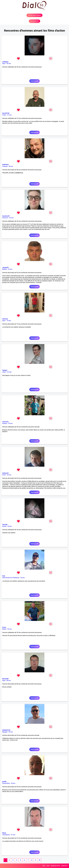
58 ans (11, 166)
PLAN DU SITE (55, 866)
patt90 (4, 782)
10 (39, 860)
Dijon (4, 64)
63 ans (9, 475)
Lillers (4, 372)
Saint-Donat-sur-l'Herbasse (11, 578)
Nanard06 (5, 679)
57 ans (9, 115)
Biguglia (5, 732)
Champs (5, 166)
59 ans (13, 783)
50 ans (9, 64)
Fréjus (4, 115)
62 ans (10, 269)
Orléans (5, 423)
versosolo (5, 422)
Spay (4, 680)
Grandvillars (6, 783)
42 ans (11, 218)
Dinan (4, 475)
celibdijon (5, 62)
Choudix (5, 525)
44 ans (10, 526)
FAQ (44, 866)
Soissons (5, 218)
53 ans (11, 732)
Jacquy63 (5, 267)
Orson (4, 627)
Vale (4, 576)
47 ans (13, 835)
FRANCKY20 (6, 730)
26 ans (22, 578)
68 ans (9, 680)
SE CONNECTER (34, 21)
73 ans (9, 321)
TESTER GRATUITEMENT (35, 15)
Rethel (4, 629)
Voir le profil (34, 81)
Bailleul (5, 269)
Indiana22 (5, 473)
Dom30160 (6, 113)
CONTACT (64, 866)
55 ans (10, 423)
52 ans (9, 372)
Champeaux (6, 835)
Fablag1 (5, 370)
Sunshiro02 (6, 216)
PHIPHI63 (5, 165)
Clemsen (5, 319)
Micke (4, 833)
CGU (48, 866)
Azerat (4, 526)
